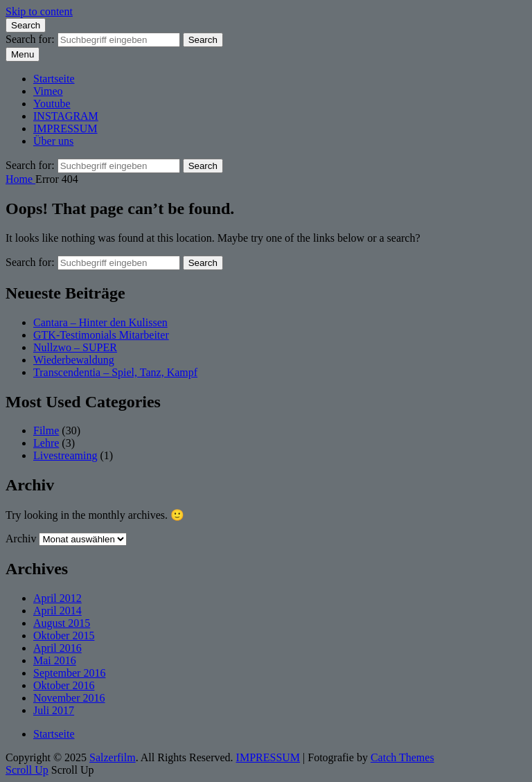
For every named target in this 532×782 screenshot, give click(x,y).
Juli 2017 (54, 710)
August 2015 (62, 623)
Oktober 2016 (64, 685)
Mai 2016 (55, 660)
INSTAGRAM (66, 116)
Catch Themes (402, 757)
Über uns (53, 141)
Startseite (54, 79)
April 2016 (57, 648)
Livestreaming (65, 455)
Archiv (21, 539)
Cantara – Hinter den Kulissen (100, 322)
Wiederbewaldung (74, 360)
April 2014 (57, 611)
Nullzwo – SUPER (75, 347)
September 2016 (69, 673)
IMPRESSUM (65, 128)
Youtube (52, 104)
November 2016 (69, 698)
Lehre (46, 443)
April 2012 (57, 598)
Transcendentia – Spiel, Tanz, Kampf (115, 372)
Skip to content (39, 11)
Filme (46, 430)
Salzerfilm (113, 757)
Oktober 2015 (64, 636)
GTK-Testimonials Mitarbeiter (101, 335)
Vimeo (48, 91)
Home (20, 179)
